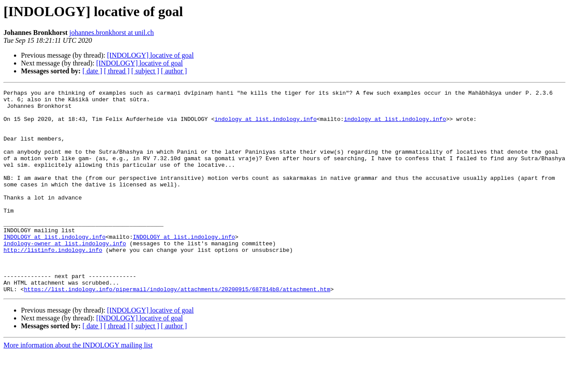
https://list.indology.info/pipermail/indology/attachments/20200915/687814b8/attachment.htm (177, 328)
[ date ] (92, 71)
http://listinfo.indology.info (53, 281)
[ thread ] (117, 71)
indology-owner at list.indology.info (65, 273)
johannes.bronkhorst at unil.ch (112, 33)
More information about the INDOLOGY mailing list (78, 384)
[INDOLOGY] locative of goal (150, 55)
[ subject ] (145, 71)
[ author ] (174, 71)
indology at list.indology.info (266, 124)
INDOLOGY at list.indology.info (55, 265)
